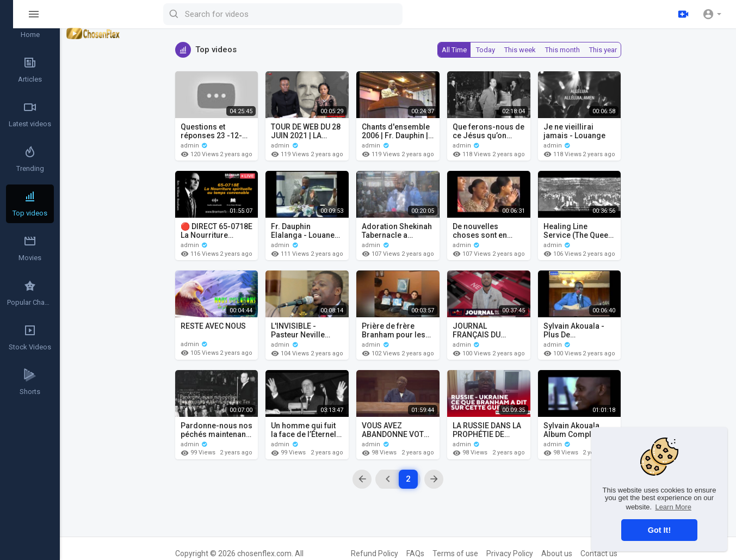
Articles (30, 70)
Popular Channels (30, 293)
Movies (30, 248)
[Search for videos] (330, 14)
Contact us (599, 553)
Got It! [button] (659, 530)
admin (194, 146)
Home (30, 25)
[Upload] (683, 14)
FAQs (415, 553)
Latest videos (30, 114)
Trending (30, 159)
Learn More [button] (673, 507)
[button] (712, 14)
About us (557, 553)
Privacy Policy (510, 553)
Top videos (30, 204)
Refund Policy (375, 553)
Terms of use (455, 553)
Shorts (30, 382)
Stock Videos (30, 337)
